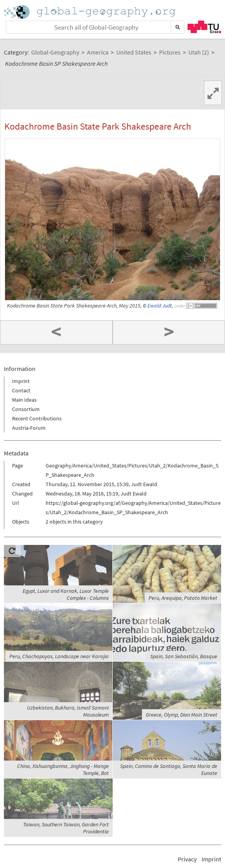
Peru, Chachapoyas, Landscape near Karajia (59, 656)
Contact (21, 390)
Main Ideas (24, 400)
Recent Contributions (37, 418)
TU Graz (204, 27)
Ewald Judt (160, 306)
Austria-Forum (29, 428)
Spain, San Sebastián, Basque (184, 656)
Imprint (21, 381)
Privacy (187, 859)
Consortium (26, 409)
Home (90, 12)
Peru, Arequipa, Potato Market (183, 598)
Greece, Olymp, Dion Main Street (182, 715)
